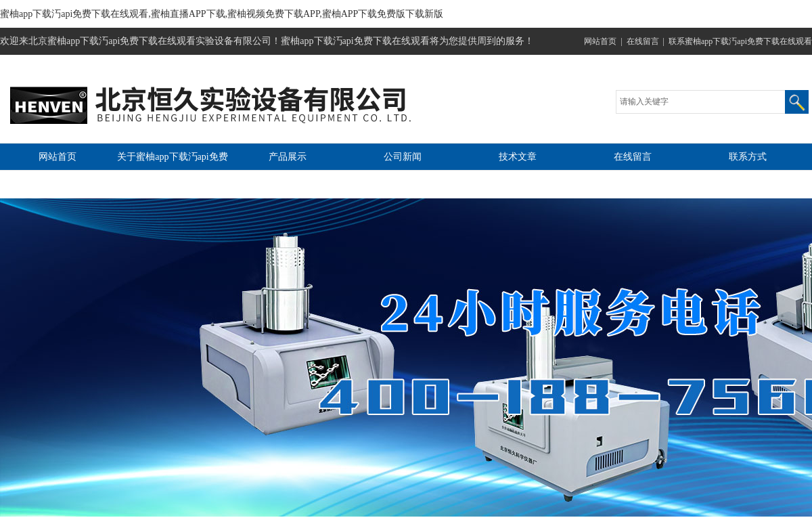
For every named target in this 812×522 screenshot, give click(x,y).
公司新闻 (403, 157)
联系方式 (748, 157)
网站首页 (600, 41)
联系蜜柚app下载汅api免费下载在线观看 (740, 41)
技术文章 (518, 157)
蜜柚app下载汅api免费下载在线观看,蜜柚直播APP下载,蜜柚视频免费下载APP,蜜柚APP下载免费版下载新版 (222, 14)
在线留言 (643, 41)
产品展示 (288, 157)
